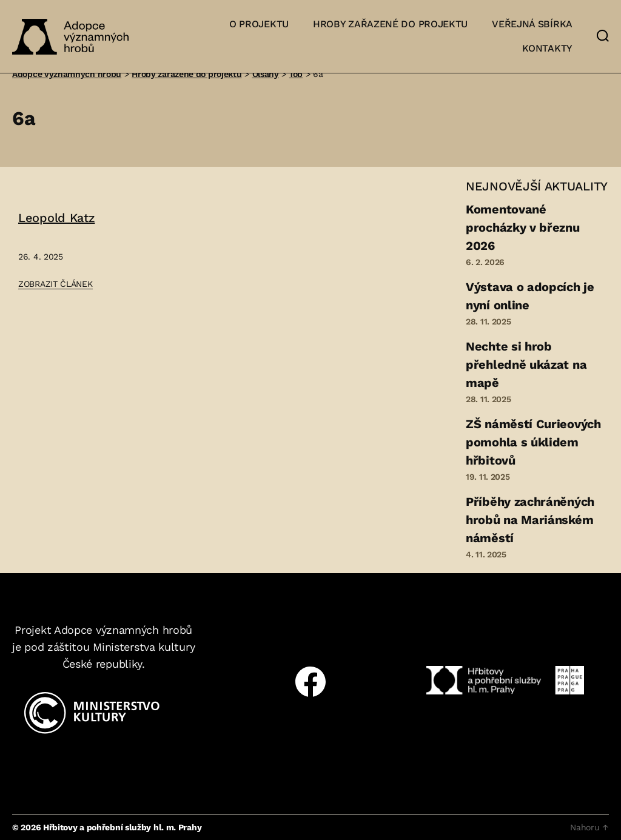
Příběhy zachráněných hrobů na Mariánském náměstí (530, 520)
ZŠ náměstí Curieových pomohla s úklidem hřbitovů (533, 442)
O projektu (259, 24)
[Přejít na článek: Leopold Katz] (80, 251)
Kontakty (547, 48)
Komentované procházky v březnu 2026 (523, 227)
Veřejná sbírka (532, 24)
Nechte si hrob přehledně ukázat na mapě (526, 365)
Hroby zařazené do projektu (390, 24)
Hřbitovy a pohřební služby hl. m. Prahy (122, 827)
